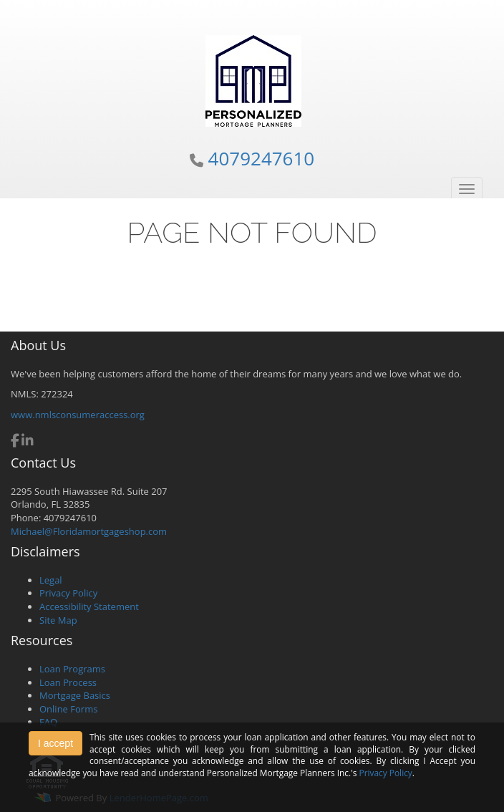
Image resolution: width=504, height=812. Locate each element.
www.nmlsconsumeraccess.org (78, 415)
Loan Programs (72, 669)
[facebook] (15, 442)
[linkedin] (28, 442)
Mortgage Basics (75, 695)
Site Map (58, 620)
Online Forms (68, 709)
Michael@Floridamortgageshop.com (89, 531)
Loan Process (68, 682)
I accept (55, 743)
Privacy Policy (68, 593)
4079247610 (262, 158)
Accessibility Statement (89, 606)
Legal (51, 580)
